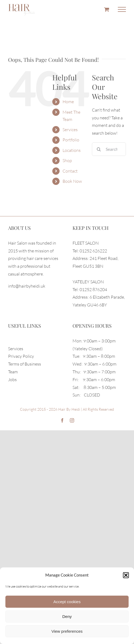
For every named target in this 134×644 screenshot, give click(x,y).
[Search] (99, 149)
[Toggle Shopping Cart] (107, 9)
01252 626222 (93, 251)
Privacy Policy (21, 356)
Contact (70, 171)
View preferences (67, 631)
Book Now (72, 181)
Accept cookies (67, 602)
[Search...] (109, 149)
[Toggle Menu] (122, 9)
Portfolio (71, 140)
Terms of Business (25, 364)
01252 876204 (93, 289)
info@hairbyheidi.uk (27, 286)
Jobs (12, 380)
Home (68, 102)
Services (70, 130)
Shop (67, 160)
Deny (67, 616)
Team (13, 372)
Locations (72, 150)
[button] (126, 575)
